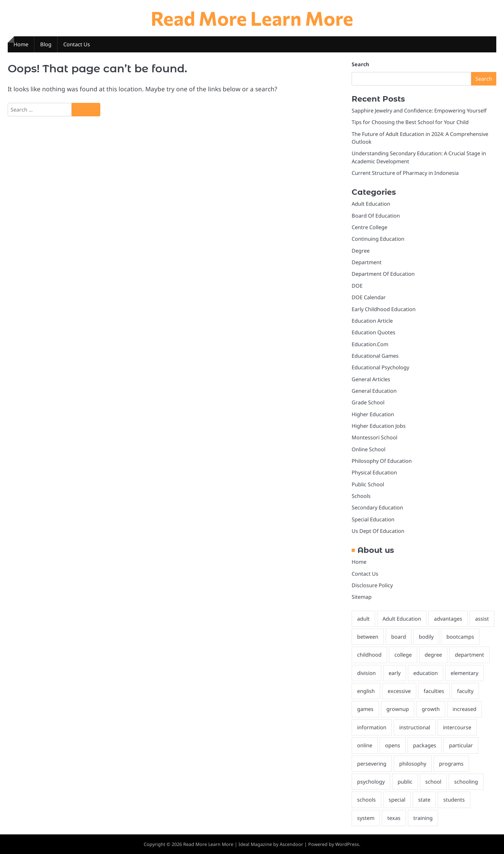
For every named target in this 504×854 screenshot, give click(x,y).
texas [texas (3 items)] (394, 818)
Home (21, 44)
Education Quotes (373, 332)
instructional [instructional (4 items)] (415, 727)
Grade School (368, 402)
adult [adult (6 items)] (363, 619)
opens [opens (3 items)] (393, 745)
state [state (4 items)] (424, 800)
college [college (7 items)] (403, 655)
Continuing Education (378, 239)
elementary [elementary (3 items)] (464, 673)
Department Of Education (383, 274)
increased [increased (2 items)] (464, 709)
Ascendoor (291, 844)
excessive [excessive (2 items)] (399, 691)
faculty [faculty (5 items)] (465, 691)
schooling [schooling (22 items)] (466, 782)
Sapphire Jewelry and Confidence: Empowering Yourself (419, 111)
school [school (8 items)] (433, 782)
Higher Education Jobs (379, 426)
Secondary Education (377, 508)
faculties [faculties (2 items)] (434, 691)
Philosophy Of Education (382, 461)
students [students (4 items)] (454, 800)
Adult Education (371, 204)
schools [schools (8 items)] (366, 800)
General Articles (371, 379)
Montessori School (374, 437)
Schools (361, 496)
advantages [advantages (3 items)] (448, 619)
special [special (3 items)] (397, 800)
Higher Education (373, 414)
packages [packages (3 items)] (425, 745)
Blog (46, 44)
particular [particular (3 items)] (461, 745)
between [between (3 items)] (368, 637)
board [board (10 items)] (399, 637)
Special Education (373, 519)
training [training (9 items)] (423, 818)
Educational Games (375, 356)
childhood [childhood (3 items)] (369, 655)
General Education (374, 391)
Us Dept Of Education (378, 531)
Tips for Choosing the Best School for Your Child (410, 122)
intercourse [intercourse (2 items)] (457, 727)
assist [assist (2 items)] (482, 619)
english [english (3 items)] (366, 691)
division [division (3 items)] (366, 673)
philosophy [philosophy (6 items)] (413, 764)
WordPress (347, 844)
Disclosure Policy (372, 585)
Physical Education (374, 472)
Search (360, 64)
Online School (369, 449)
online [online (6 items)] (365, 745)
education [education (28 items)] (426, 673)
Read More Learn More (252, 18)
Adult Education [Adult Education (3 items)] (402, 619)
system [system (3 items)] (366, 818)
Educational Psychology (380, 367)
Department (367, 262)
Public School (368, 484)
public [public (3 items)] (405, 782)
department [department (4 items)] (469, 655)
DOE (357, 286)
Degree (361, 251)
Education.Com (370, 344)
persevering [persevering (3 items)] (372, 764)
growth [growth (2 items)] (431, 709)
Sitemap (362, 597)
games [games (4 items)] (365, 709)
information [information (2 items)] (372, 727)
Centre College (369, 227)
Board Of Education (376, 216)
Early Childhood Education (384, 309)
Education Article (372, 321)
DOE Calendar (369, 297)
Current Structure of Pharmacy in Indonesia (405, 173)
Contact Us (77, 44)
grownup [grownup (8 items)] (398, 709)
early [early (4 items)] (395, 673)
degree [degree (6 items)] (433, 655)
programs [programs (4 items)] (451, 764)
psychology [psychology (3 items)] (371, 782)
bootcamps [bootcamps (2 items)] (460, 637)
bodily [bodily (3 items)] (426, 637)
